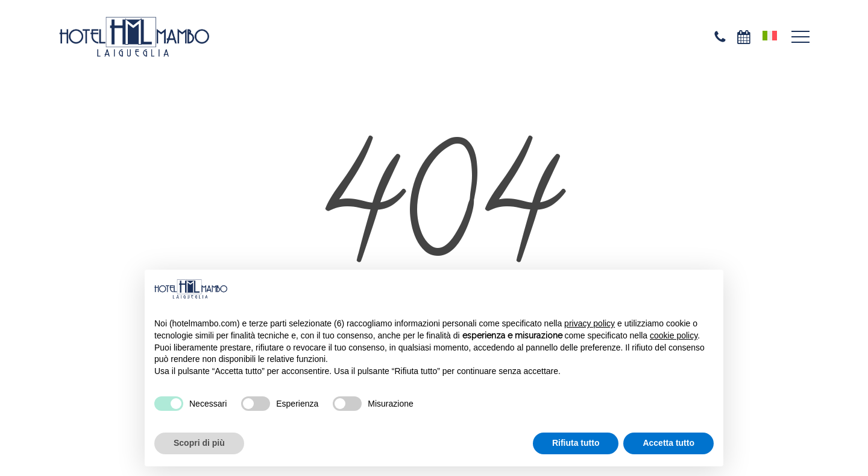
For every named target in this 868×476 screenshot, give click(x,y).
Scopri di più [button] (199, 443)
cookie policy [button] (674, 335)
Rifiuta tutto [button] (576, 443)
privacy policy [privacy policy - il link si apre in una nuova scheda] (590, 323)
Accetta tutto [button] (668, 443)
